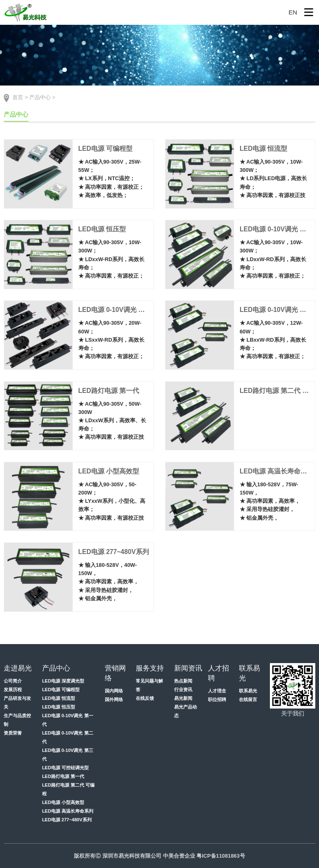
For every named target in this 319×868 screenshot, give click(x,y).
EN (293, 12)
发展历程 (13, 690)
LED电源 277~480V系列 (67, 820)
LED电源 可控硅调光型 (65, 768)
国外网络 (114, 699)
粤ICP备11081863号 (221, 856)
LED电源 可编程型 (61, 690)
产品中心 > (42, 97)
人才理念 (217, 691)
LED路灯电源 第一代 (63, 776)
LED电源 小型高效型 (63, 802)
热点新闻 (183, 681)
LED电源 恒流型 (59, 698)
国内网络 (114, 691)
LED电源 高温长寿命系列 (68, 811)
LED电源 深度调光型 (63, 681)
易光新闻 (183, 698)
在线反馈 (145, 698)
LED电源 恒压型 (59, 707)
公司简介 (13, 681)
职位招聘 (217, 699)
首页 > (20, 97)
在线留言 (248, 699)
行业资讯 (183, 690)
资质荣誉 (13, 733)
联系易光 (248, 691)
